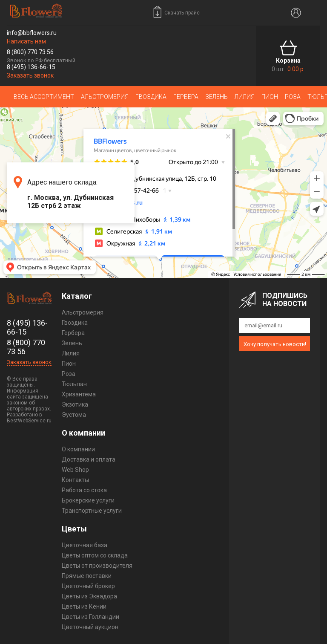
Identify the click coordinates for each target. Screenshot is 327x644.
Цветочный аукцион (90, 627)
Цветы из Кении (84, 606)
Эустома (74, 415)
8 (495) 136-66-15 (31, 67)
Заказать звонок (30, 75)
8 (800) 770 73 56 (30, 52)
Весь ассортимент (44, 97)
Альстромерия (105, 97)
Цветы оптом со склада (95, 555)
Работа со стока (84, 490)
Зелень (217, 97)
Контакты (75, 480)
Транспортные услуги (92, 511)
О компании (78, 449)
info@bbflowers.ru (32, 33)
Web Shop (75, 470)
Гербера (186, 97)
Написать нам (26, 41)
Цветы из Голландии (90, 617)
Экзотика (75, 404)
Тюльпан (74, 384)
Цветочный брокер (88, 586)
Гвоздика (151, 97)
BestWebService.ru (29, 421)
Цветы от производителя (97, 566)
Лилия (245, 97)
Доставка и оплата (89, 459)
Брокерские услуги (88, 500)
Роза (293, 97)
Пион (270, 97)
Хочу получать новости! (275, 344)
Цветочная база (85, 545)
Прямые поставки (87, 576)
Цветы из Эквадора (89, 596)
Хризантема (79, 394)
